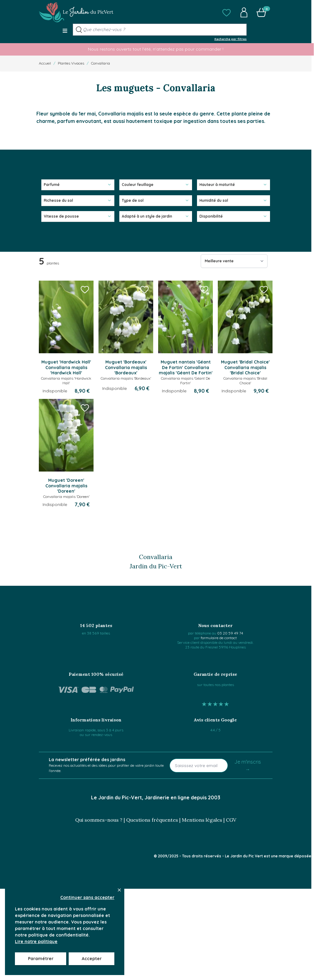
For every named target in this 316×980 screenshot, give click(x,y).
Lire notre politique (36, 942)
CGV (231, 820)
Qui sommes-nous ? (99, 820)
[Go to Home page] (76, 12)
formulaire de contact (219, 638)
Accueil (45, 63)
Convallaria (101, 63)
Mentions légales (202, 820)
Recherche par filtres (231, 39)
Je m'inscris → (248, 765)
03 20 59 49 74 (230, 633)
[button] (227, 12)
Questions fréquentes (152, 820)
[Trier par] (234, 261)
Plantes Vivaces (71, 63)
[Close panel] (119, 890)
